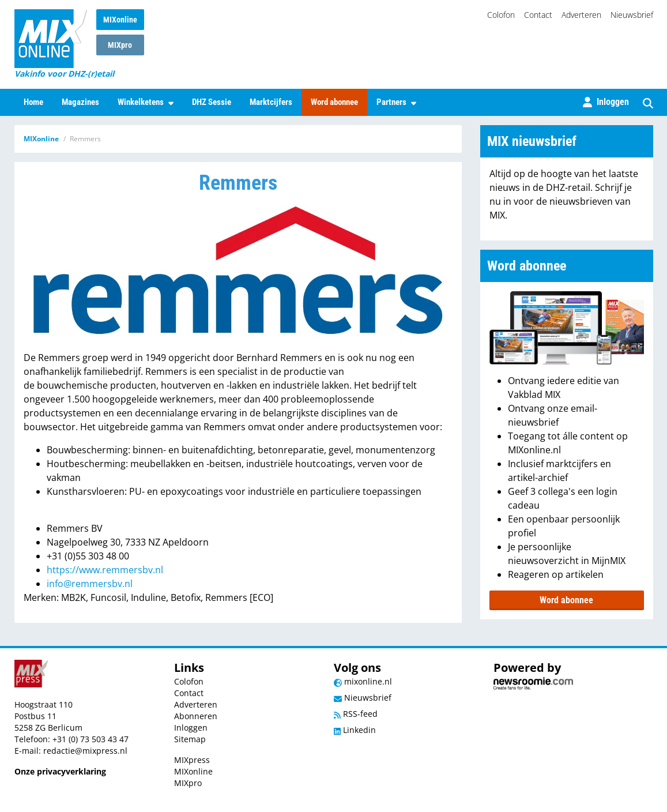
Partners (396, 102)
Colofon (501, 15)
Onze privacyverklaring (60, 771)
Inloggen (191, 728)
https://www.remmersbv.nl (105, 570)
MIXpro (120, 45)
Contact (538, 15)
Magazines (80, 102)
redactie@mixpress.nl (85, 751)
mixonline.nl (363, 681)
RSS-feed (356, 714)
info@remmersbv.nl (90, 584)
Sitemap (190, 739)
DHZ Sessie (212, 102)
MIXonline (120, 20)
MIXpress (192, 760)
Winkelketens (146, 102)
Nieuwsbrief (632, 15)
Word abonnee (334, 102)
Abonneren (196, 716)
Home (33, 102)
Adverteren (581, 15)
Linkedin (355, 730)
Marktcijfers (271, 102)
